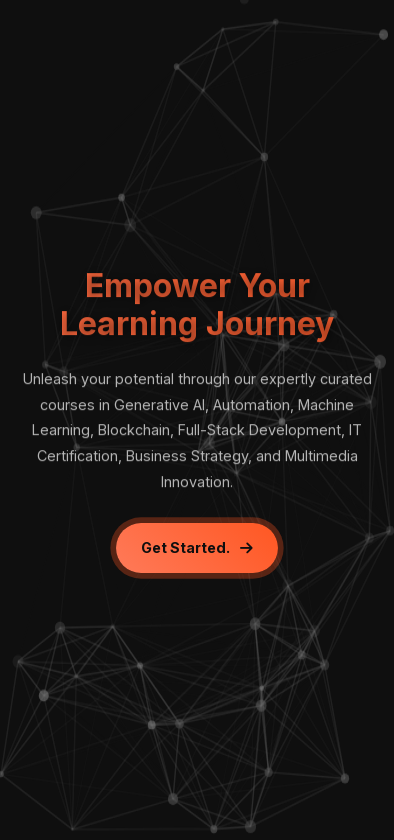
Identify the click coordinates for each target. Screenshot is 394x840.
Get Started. (197, 547)
